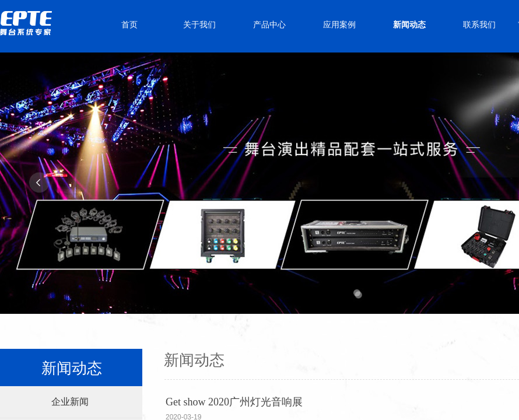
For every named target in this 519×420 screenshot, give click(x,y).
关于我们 (199, 25)
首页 (129, 25)
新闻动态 (409, 25)
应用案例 (339, 25)
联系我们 (479, 25)
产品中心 (269, 25)
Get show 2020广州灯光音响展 (234, 402)
